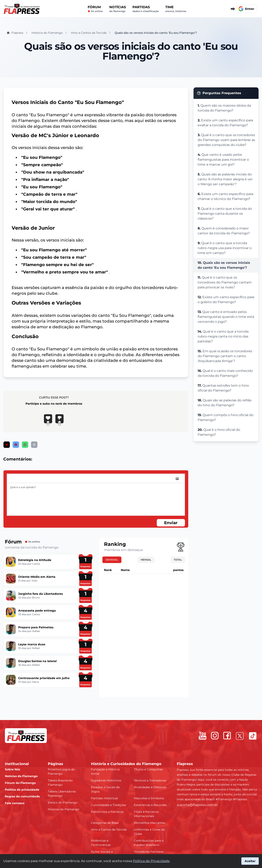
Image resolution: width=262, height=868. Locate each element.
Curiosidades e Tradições (109, 805)
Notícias (118, 9)
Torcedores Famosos (149, 852)
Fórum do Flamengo (20, 783)
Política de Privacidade (151, 861)
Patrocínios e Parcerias (107, 812)
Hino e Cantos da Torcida (109, 830)
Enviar (171, 523)
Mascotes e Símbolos (149, 798)
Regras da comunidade (22, 796)
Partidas (146, 9)
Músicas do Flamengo (64, 809)
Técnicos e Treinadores (150, 780)
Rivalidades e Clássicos (150, 787)
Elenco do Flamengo (63, 803)
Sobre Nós (12, 769)
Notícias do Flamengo (21, 776)
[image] (177, 479)
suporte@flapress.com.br (197, 805)
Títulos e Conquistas (148, 769)
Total (178, 560)
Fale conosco (15, 803)
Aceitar (250, 861)
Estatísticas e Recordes (150, 805)
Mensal (146, 560)
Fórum (95, 9)
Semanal (112, 560)
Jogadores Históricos (106, 780)
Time (176, 9)
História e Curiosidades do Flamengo (126, 764)
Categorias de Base (105, 823)
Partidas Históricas (104, 798)
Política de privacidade (22, 790)
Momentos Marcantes (149, 823)
